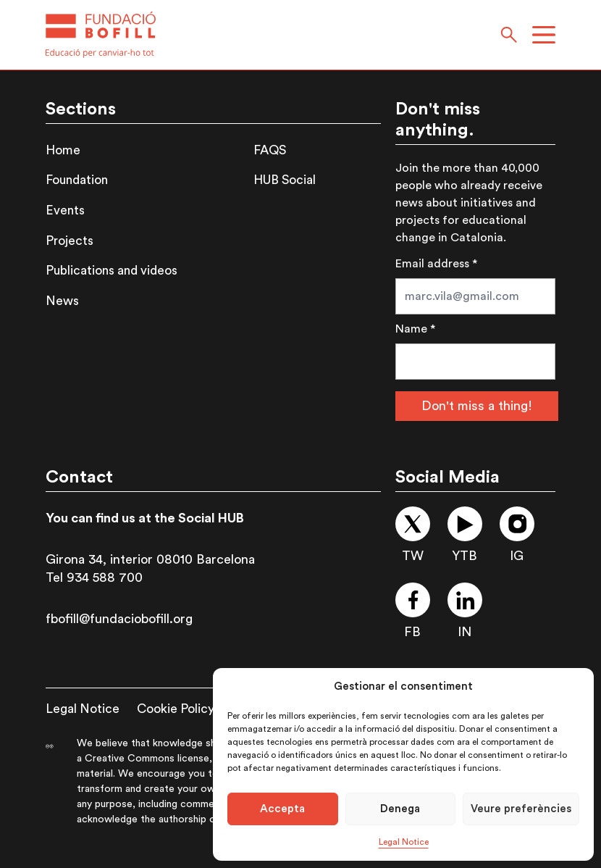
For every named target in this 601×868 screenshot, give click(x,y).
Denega (400, 809)
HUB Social (285, 180)
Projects (70, 241)
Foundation (77, 180)
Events (65, 210)
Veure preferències (521, 809)
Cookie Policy (176, 709)
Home (63, 150)
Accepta (282, 809)
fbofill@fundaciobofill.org (119, 619)
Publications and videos (112, 271)
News (62, 301)
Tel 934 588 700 (94, 577)
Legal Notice (404, 842)
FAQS (270, 150)
